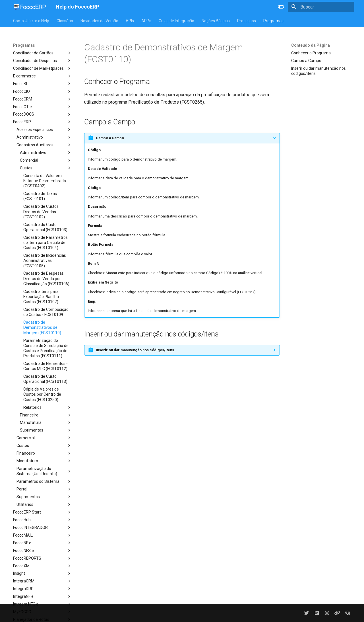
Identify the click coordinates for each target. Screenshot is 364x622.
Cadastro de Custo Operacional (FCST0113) (45, 379)
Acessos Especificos (44, 130)
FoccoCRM (42, 99)
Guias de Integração (176, 21)
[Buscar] (321, 7)
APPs (146, 21)
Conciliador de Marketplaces (42, 68)
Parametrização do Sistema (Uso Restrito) (44, 471)
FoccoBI (42, 84)
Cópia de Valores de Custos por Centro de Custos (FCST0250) (42, 394)
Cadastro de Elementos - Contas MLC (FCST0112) (45, 366)
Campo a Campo (306, 61)
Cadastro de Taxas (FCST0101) (40, 196)
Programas (273, 21)
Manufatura (46, 423)
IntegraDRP (42, 589)
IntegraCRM (42, 581)
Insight (42, 574)
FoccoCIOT (42, 91)
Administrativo (44, 137)
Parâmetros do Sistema (44, 481)
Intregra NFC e (42, 604)
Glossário (65, 21)
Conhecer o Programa (311, 53)
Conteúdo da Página (311, 45)
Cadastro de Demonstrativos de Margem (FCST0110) (42, 327)
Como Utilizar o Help (31, 21)
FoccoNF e (42, 543)
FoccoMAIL (42, 535)
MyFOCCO (42, 612)
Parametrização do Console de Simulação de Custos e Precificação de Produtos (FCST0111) (46, 348)
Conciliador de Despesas (42, 61)
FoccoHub (42, 520)
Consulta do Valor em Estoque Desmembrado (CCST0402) (45, 181)
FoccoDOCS (42, 114)
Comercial (46, 160)
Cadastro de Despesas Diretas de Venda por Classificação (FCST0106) (46, 278)
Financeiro (46, 415)
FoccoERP (42, 122)
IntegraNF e (42, 596)
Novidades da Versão (99, 21)
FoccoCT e (42, 107)
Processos (247, 21)
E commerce (42, 76)
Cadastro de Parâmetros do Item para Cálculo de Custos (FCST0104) (45, 243)
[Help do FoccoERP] (30, 7)
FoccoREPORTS (42, 558)
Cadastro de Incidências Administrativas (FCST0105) (45, 260)
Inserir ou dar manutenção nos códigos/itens (318, 71)
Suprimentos (46, 430)
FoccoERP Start (42, 512)
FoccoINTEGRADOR (42, 527)
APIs (130, 21)
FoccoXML (42, 566)
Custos (46, 168)
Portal (44, 489)
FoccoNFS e (42, 551)
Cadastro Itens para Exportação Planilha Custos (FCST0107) (41, 297)
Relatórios (47, 407)
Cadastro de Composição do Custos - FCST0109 (46, 312)
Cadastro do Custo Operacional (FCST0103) (45, 227)
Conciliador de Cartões (42, 53)
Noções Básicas (216, 21)
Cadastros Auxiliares (44, 145)
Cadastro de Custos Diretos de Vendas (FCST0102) (41, 212)
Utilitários (44, 504)
